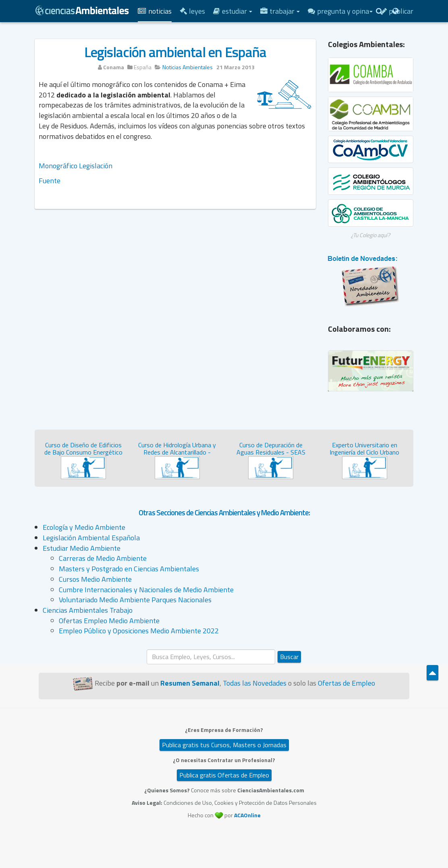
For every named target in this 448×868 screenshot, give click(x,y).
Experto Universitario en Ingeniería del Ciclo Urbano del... (364, 452)
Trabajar (280, 11)
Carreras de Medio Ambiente (103, 558)
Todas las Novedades (255, 683)
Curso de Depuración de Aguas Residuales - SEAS (271, 448)
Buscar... (147, 650)
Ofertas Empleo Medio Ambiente (109, 621)
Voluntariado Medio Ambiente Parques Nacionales (135, 600)
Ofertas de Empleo (346, 683)
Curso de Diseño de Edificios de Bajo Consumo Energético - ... (83, 452)
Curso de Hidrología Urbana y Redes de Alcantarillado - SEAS (177, 452)
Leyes (192, 11)
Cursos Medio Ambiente (95, 579)
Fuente (50, 181)
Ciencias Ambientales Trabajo (88, 610)
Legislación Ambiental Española (91, 538)
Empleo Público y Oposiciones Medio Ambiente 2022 (139, 631)
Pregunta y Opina (340, 11)
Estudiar (233, 11)
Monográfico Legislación (76, 166)
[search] (211, 657)
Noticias (155, 11)
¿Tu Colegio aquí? (370, 235)
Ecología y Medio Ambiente (84, 527)
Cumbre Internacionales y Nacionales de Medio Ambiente (146, 590)
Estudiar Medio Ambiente (82, 548)
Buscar (289, 657)
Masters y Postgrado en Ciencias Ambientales (129, 569)
